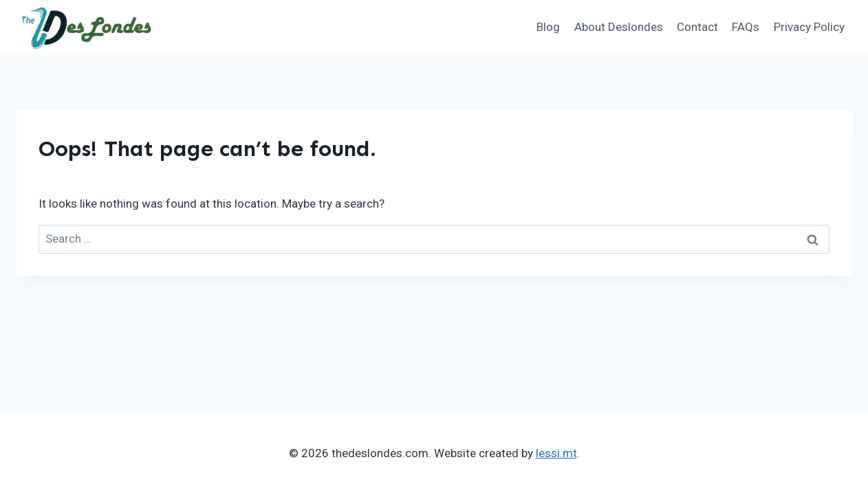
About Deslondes (619, 27)
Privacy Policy (809, 27)
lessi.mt (556, 453)
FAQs (746, 27)
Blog (548, 27)
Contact (697, 27)
